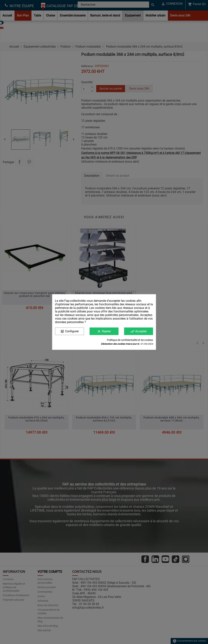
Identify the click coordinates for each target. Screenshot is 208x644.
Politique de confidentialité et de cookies (130, 340)
